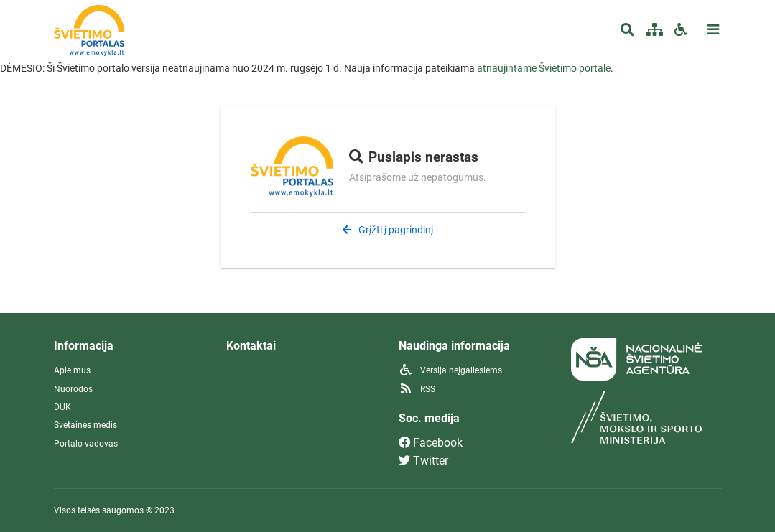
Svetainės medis (85, 425)
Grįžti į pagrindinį (388, 230)
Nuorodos (73, 389)
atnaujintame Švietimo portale (544, 68)
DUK (62, 407)
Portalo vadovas (86, 444)
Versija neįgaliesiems (450, 370)
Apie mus (72, 370)
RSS (417, 389)
